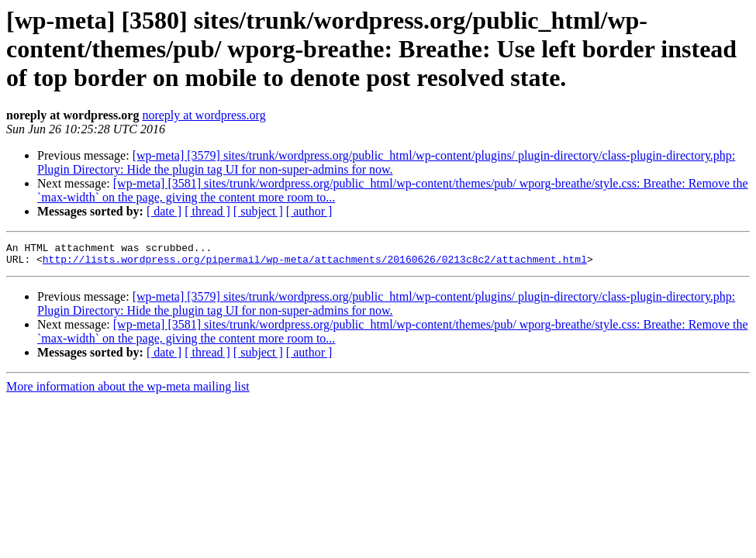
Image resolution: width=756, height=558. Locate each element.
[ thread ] (207, 211)
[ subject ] (258, 211)
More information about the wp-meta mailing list (128, 391)
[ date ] (164, 211)
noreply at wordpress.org (204, 115)
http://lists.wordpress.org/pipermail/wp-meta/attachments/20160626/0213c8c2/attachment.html (315, 263)
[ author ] (309, 211)
